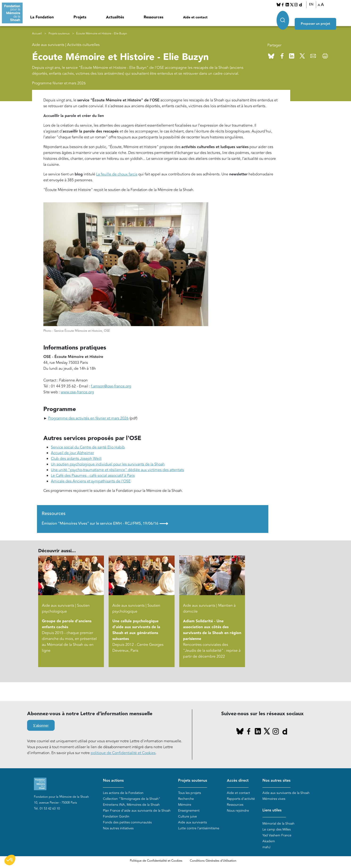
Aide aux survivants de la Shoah (286, 794)
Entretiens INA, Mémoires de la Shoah (131, 805)
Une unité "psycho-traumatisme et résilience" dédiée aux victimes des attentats (117, 471)
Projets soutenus (59, 34)
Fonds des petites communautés (127, 823)
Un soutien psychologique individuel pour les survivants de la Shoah (108, 465)
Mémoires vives (274, 799)
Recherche (186, 799)
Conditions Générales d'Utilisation (213, 862)
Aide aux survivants (192, 823)
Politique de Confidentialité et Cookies (156, 862)
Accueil (37, 34)
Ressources (153, 17)
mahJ (266, 848)
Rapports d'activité (241, 799)
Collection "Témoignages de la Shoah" (132, 799)
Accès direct (238, 781)
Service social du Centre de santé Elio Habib (88, 448)
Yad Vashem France (277, 836)
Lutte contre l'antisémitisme (199, 829)
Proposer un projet (327, 17)
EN (317, 4)
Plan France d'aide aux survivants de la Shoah (137, 811)
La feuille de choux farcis (117, 175)
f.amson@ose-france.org (111, 387)
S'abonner (41, 727)
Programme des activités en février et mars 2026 (88, 419)
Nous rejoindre (238, 811)
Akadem (269, 842)
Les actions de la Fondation (123, 794)
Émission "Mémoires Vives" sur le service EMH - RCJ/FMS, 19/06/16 (105, 524)
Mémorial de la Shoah (278, 824)
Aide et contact (195, 17)
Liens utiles (272, 811)
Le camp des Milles (277, 830)
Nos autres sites (276, 781)
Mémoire (185, 805)
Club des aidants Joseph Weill (76, 460)
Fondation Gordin (116, 817)
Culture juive (188, 817)
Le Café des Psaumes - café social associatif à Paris (93, 477)
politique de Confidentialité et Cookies (123, 754)
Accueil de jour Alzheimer (72, 454)
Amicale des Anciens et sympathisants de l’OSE (91, 482)
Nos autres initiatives (118, 829)
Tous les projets (190, 794)
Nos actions (113, 781)
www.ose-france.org (77, 393)
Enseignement (189, 811)
